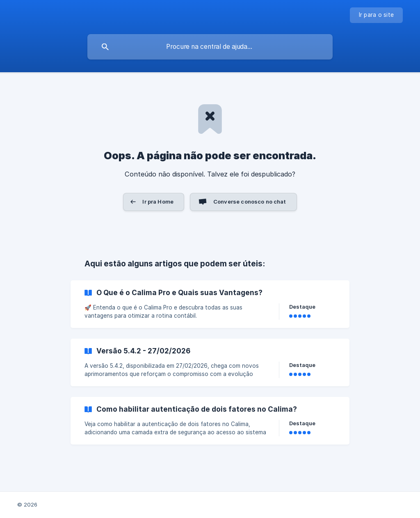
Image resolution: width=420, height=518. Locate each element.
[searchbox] (210, 47)
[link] (210, 304)
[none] (377, 15)
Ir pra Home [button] (158, 202)
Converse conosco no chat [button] (250, 202)
